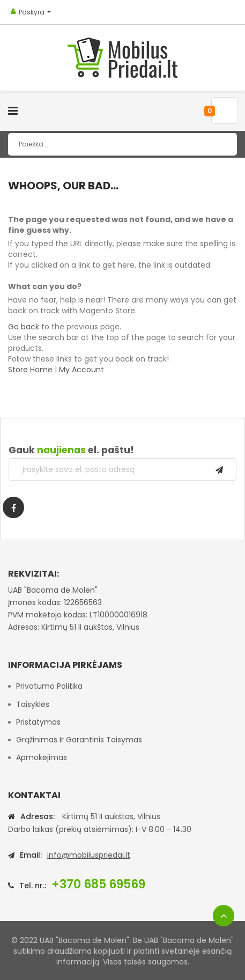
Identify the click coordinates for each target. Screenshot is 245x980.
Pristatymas (38, 722)
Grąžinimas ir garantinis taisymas (79, 740)
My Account (81, 370)
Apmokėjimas (42, 757)
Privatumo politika (49, 686)
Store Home (30, 370)
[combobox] (122, 144)
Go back (24, 327)
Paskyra (32, 12)
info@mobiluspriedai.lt (89, 855)
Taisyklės (33, 704)
